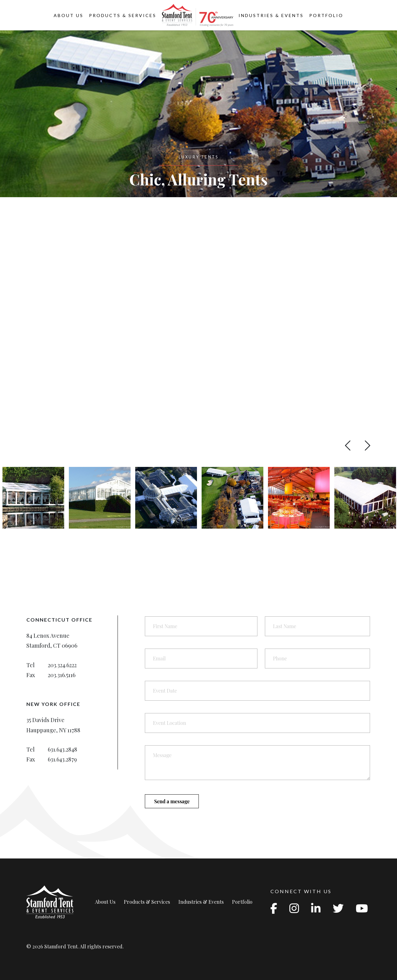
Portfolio (326, 15)
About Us (69, 15)
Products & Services (123, 15)
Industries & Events (271, 15)
